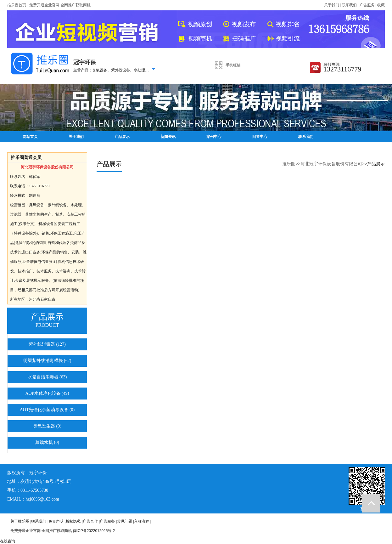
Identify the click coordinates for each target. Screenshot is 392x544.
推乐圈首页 (17, 5)
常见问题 (125, 521)
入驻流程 (142, 521)
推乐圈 (289, 164)
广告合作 (90, 521)
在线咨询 (8, 541)
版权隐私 (73, 521)
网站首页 (30, 137)
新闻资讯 (168, 137)
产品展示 (122, 137)
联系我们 (349, 5)
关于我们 (332, 5)
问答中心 (260, 137)
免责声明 (56, 521)
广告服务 (367, 5)
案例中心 (214, 137)
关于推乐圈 (20, 521)
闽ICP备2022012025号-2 (94, 531)
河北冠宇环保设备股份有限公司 (331, 164)
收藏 (381, 5)
